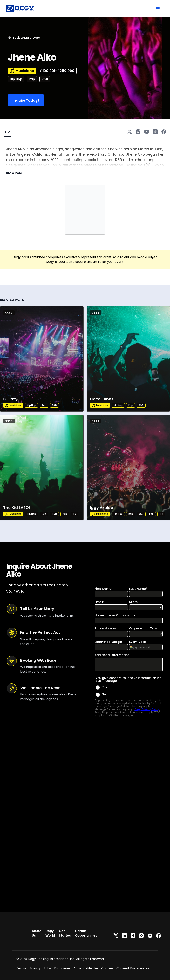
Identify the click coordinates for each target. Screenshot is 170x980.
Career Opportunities (86, 933)
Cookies (107, 968)
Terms (21, 968)
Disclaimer (62, 968)
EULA (47, 968)
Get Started (65, 933)
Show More (14, 173)
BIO (7, 132)
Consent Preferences (133, 968)
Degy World (50, 933)
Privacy (35, 968)
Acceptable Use (86, 968)
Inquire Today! (26, 100)
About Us (37, 933)
